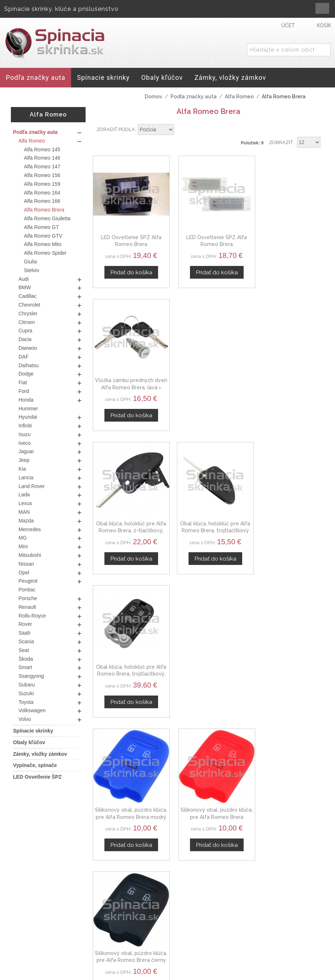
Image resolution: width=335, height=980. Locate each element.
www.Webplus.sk (187, 975)
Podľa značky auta (194, 97)
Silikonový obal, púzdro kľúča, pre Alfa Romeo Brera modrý (129, 515)
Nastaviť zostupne (181, 130)
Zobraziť (281, 142)
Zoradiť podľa (116, 129)
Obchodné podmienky (201, 909)
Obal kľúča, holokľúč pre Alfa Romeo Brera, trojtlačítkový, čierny (289, 377)
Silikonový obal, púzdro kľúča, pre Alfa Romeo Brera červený (208, 515)
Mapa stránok (193, 945)
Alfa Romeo (239, 97)
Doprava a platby (198, 936)
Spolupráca (268, 917)
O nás (260, 891)
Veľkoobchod (271, 909)
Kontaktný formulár (278, 900)
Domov (154, 97)
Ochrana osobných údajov (202, 924)
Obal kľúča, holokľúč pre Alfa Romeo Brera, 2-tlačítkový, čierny (128, 377)
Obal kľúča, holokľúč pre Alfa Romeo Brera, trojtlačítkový (208, 377)
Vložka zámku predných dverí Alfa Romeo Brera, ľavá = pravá (288, 239)
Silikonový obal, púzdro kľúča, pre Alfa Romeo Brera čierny (288, 515)
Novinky (263, 926)
